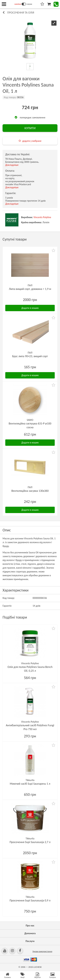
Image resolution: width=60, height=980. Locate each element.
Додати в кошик (30, 308)
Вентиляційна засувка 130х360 (30, 491)
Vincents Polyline (42, 217)
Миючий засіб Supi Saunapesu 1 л (30, 784)
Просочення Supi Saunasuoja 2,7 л (30, 842)
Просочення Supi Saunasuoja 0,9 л (30, 900)
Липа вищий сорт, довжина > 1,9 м (30, 289)
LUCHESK (38, 967)
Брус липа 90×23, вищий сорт (30, 356)
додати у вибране (32, 141)
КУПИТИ (30, 128)
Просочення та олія (21, 13)
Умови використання (42, 951)
